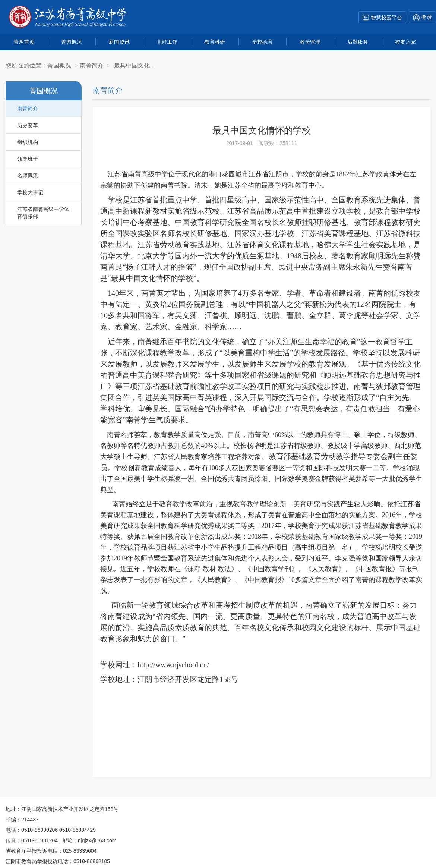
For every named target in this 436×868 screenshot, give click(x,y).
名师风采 (28, 176)
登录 (422, 18)
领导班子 (28, 159)
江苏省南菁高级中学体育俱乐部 (43, 213)
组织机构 (28, 142)
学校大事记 (30, 192)
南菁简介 (28, 108)
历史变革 (28, 125)
